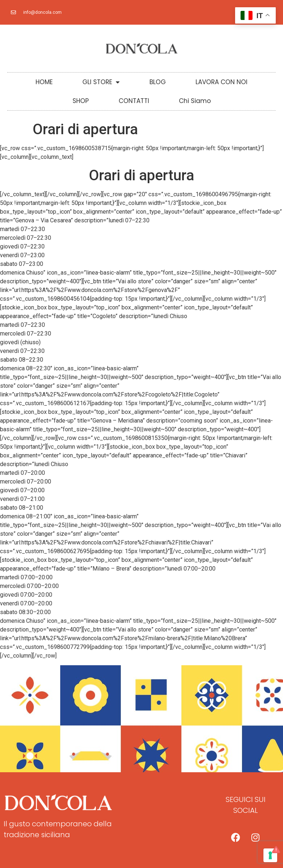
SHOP (81, 101)
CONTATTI (134, 101)
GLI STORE (101, 82)
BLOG (158, 82)
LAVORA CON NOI (222, 82)
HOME (44, 82)
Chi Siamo (195, 101)
